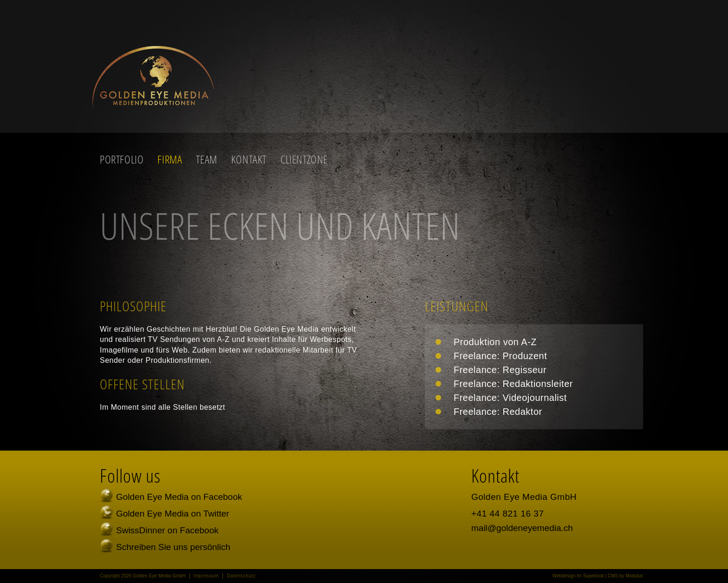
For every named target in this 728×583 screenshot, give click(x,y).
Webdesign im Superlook (578, 576)
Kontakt (249, 159)
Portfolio (122, 159)
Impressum (206, 576)
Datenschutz (241, 576)
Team (206, 159)
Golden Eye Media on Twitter (173, 514)
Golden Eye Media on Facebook (179, 497)
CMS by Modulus (625, 576)
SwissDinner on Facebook (167, 530)
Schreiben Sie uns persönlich (173, 547)
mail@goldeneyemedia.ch (522, 528)
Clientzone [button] (304, 159)
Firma (170, 159)
